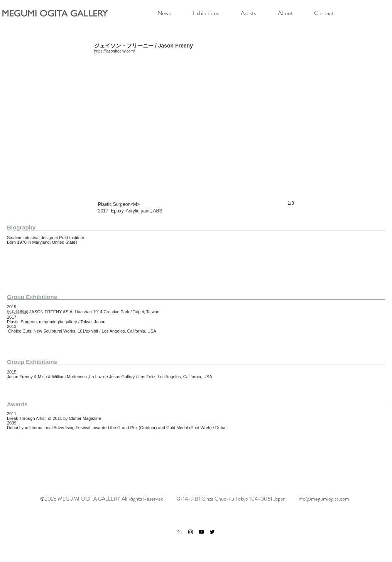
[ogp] (180, 532)
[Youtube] (201, 532)
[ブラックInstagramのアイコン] (191, 532)
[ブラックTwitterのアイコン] (212, 532)
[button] (196, 141)
